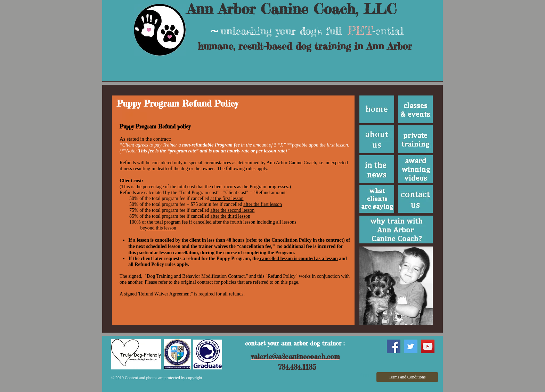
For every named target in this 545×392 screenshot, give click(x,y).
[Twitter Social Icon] (411, 346)
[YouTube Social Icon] (428, 346)
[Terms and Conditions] (407, 377)
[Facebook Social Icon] (394, 346)
